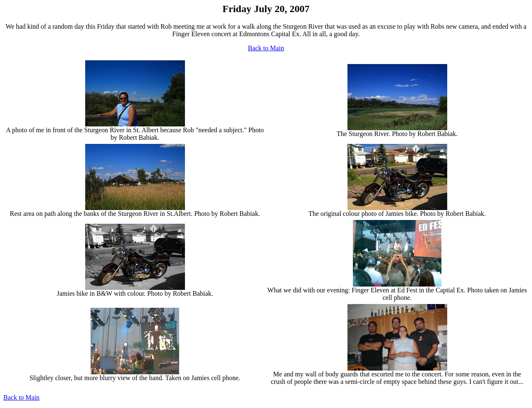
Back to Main (266, 48)
